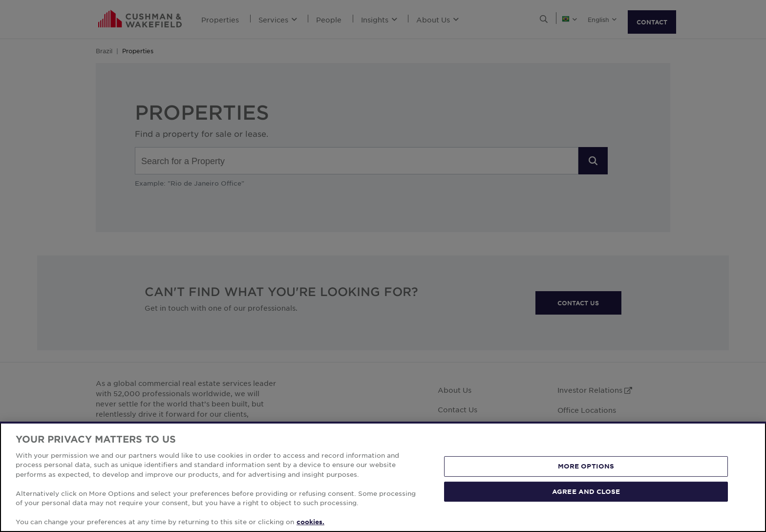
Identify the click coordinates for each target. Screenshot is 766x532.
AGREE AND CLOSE (586, 491)
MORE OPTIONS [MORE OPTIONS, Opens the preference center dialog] (586, 466)
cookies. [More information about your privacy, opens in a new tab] (310, 522)
